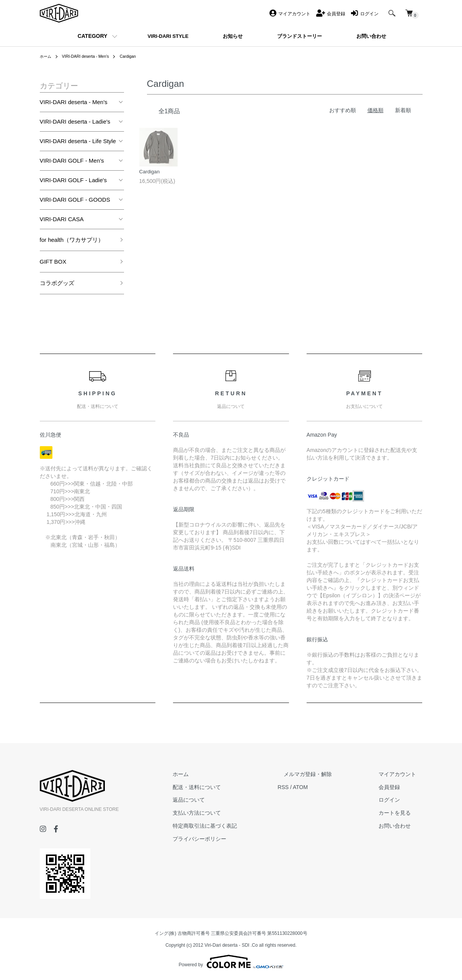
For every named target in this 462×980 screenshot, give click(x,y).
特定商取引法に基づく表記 (236, 826)
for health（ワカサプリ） (72, 240)
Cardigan (139, 56)
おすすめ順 (343, 110)
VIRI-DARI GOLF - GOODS (75, 200)
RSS (308, 787)
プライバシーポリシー (230, 839)
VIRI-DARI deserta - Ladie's (75, 121)
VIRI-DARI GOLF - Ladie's (73, 180)
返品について (220, 800)
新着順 (403, 110)
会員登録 (396, 787)
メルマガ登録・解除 (327, 774)
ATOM (325, 787)
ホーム (47, 56)
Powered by (231, 962)
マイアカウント (404, 774)
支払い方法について (228, 813)
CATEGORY (93, 36)
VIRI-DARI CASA (62, 219)
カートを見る (401, 813)
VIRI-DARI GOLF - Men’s (72, 161)
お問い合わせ (401, 826)
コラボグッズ (57, 283)
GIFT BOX (53, 262)
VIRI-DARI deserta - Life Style (78, 141)
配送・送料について (228, 787)
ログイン (396, 800)
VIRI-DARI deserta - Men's (91, 56)
